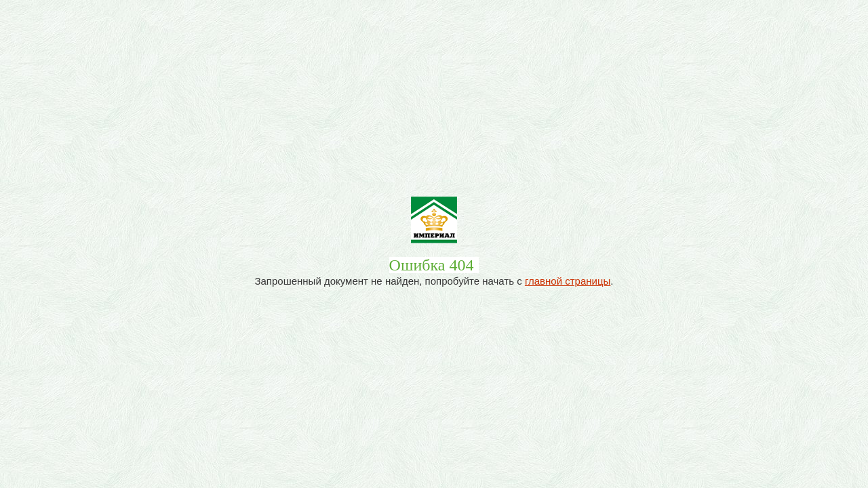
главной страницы (568, 281)
